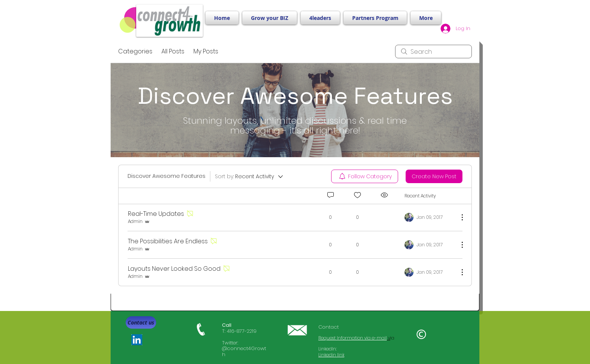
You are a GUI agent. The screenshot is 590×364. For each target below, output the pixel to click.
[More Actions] (458, 217)
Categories (135, 51)
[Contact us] (141, 322)
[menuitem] (365, 176)
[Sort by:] (249, 176)
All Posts (173, 51)
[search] (433, 52)
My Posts (206, 51)
